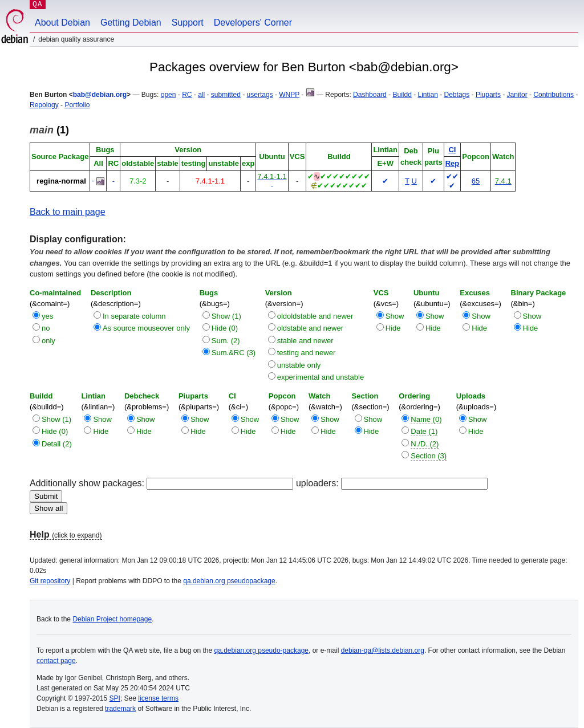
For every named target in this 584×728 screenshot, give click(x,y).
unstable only (299, 365)
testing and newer (307, 353)
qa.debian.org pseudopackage (229, 581)
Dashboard (370, 95)
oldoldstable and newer (315, 316)
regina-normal (61, 181)
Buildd (402, 95)
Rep (453, 163)
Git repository (50, 581)
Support (188, 23)
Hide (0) (225, 328)
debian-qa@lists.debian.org (383, 650)
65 (476, 181)
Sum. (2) (226, 341)
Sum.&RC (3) (234, 353)
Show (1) (226, 316)
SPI (115, 698)
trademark (120, 709)
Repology (44, 105)
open (169, 95)
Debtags (457, 95)
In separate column (134, 316)
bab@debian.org (100, 95)
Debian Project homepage (112, 619)
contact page (56, 661)
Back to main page (68, 212)
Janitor (517, 95)
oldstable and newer (310, 328)
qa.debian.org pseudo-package (261, 650)
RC (187, 95)
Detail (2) (57, 444)
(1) (49, 130)
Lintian (427, 95)
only (48, 341)
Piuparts (488, 95)
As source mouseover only (146, 328)
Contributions (553, 95)
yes (47, 316)
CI (452, 150)
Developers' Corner (253, 23)
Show (395, 316)
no (46, 328)
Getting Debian (131, 23)
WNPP (289, 95)
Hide (393, 328)
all (201, 95)
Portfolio (77, 105)
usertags (260, 95)
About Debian (62, 23)
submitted (226, 95)
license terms (158, 698)
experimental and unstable (321, 377)
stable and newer (305, 341)
